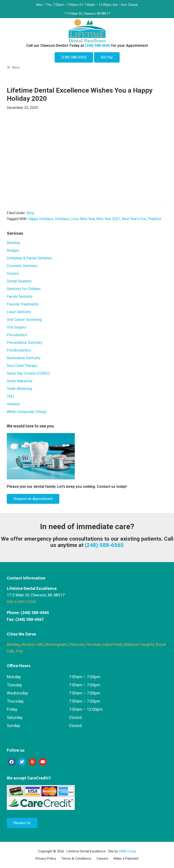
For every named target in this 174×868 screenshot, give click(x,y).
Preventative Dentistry (25, 343)
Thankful (154, 219)
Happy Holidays (41, 219)
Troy (19, 651)
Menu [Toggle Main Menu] (13, 68)
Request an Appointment (33, 499)
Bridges (13, 250)
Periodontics (17, 335)
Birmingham (56, 644)
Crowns (13, 273)
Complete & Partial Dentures (29, 258)
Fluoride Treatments (23, 304)
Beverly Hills (33, 644)
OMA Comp (128, 851)
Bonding (13, 243)
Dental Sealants (19, 281)
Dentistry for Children (24, 289)
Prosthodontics (19, 350)
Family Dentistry (20, 297)
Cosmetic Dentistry (22, 266)
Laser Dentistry (19, 312)
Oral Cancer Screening (24, 320)
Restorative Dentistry (24, 358)
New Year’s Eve (134, 219)
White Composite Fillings (27, 412)
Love (74, 219)
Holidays (62, 219)
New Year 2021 (108, 219)
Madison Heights (139, 644)
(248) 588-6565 (97, 46)
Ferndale (94, 644)
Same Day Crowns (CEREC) (28, 373)
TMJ (10, 396)
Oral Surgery (17, 327)
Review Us (22, 823)
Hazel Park (112, 644)
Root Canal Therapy (22, 366)
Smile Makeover (20, 381)
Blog (30, 213)
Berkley (13, 644)
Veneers (13, 404)
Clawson (76, 644)
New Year (87, 219)
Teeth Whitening (19, 389)
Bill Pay (107, 57)
